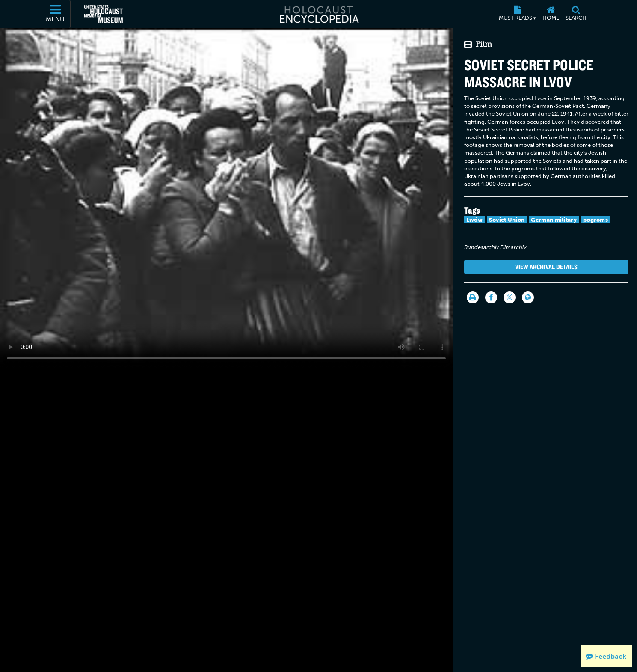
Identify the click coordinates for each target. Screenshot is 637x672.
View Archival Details (546, 267)
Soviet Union (507, 220)
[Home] (551, 14)
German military (554, 220)
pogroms (596, 220)
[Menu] (56, 14)
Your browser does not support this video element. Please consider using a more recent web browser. (226, 198)
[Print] (473, 297)
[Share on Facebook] (491, 297)
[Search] (576, 14)
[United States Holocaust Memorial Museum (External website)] (104, 14)
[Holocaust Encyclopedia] (318, 14)
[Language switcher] (528, 297)
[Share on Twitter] (510, 297)
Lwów (474, 220)
